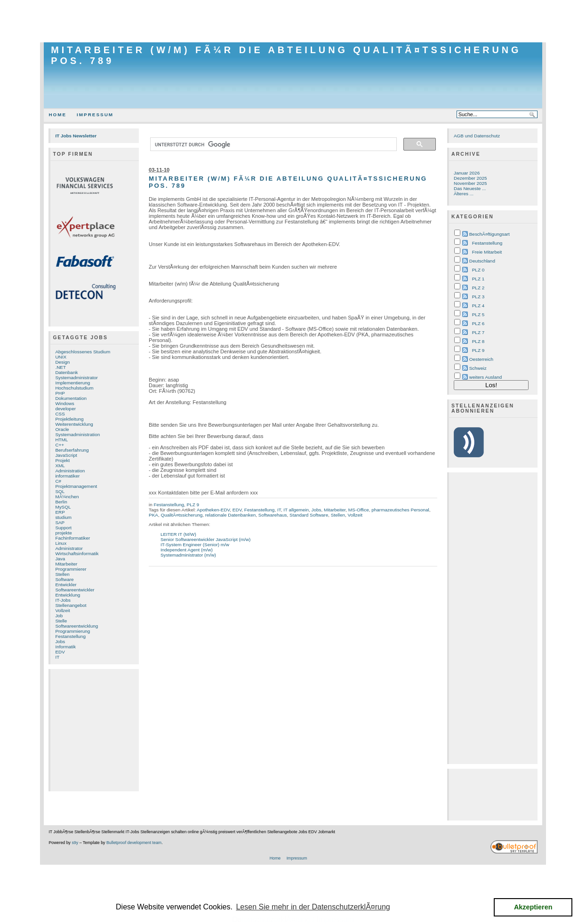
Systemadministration (77, 434)
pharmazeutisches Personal (400, 510)
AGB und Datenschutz (477, 136)
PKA (153, 515)
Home (57, 115)
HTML (61, 440)
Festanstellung (70, 636)
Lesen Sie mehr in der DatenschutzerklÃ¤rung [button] (313, 907)
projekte (63, 533)
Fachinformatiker (72, 538)
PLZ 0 (478, 270)
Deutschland (482, 261)
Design (62, 362)
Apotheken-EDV (213, 510)
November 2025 (470, 183)
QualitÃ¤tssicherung (181, 515)
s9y (75, 843)
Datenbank (66, 372)
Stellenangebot (71, 605)
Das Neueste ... (470, 188)
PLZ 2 (478, 288)
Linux (61, 543)
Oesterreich (481, 359)
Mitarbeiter (66, 564)
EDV (60, 652)
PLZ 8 (478, 341)
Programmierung (72, 631)
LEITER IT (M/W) (178, 534)
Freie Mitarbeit (487, 252)
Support (63, 528)
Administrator (69, 548)
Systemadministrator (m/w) (188, 555)
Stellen (62, 574)
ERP (60, 512)
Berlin (61, 502)
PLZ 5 (478, 315)
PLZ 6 (478, 323)
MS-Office (359, 510)
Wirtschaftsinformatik (77, 554)
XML (60, 466)
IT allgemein (296, 510)
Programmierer (71, 569)
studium (63, 517)
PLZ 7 (478, 332)
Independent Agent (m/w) (187, 550)
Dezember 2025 (470, 178)
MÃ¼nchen (67, 497)
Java (60, 559)
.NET (60, 367)
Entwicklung (68, 595)
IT (57, 657)
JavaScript (66, 455)
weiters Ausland (486, 377)
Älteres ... (464, 194)
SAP (60, 522)
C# (58, 481)
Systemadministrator (76, 378)
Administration (70, 471)
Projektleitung (69, 419)
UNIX (61, 357)
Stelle (61, 621)
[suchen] (273, 144)
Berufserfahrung (72, 450)
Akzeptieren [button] (533, 907)
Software (64, 579)
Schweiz (478, 368)
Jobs (60, 641)
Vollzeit (62, 610)
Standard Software (309, 515)
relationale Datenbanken (231, 515)
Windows (64, 403)
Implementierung (72, 383)
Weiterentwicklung (74, 424)
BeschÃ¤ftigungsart (490, 234)
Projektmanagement (76, 486)
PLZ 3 (478, 297)
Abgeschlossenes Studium (83, 352)
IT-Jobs (63, 600)
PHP (60, 393)
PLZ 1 (478, 279)
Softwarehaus (273, 515)
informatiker (67, 476)
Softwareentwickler (75, 590)
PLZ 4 (478, 306)
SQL (60, 491)
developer (65, 409)
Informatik (65, 647)
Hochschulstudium (74, 388)
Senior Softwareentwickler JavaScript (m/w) (205, 539)
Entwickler (66, 585)
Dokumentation (71, 398)
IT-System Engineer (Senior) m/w (195, 545)
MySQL (63, 507)
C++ (60, 445)
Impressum (95, 115)
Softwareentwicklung (76, 626)
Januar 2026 (467, 173)
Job (59, 616)
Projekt (62, 460)
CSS (60, 414)
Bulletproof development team (134, 843)
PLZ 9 (193, 505)
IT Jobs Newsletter (76, 136)
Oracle (62, 429)
